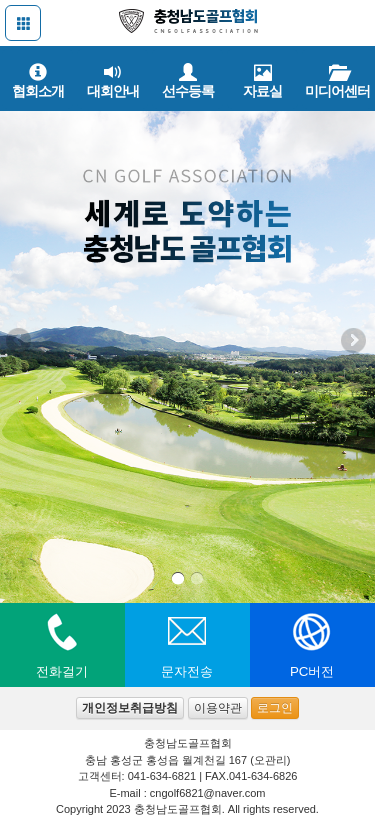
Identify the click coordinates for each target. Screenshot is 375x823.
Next (355, 342)
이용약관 (218, 708)
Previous (20, 342)
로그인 (275, 708)
